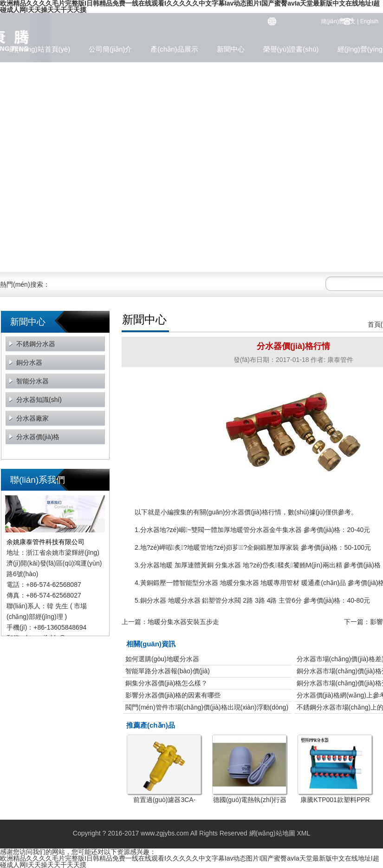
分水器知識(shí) (39, 400)
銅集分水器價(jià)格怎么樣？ (166, 683)
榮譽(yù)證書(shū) (291, 49)
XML (303, 833)
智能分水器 (32, 381)
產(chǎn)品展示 (174, 49)
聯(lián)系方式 (89, 68)
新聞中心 (231, 49)
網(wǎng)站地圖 (272, 833)
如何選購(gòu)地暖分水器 (162, 659)
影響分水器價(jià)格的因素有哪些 (173, 695)
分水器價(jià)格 (38, 437)
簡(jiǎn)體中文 (338, 21)
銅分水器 (29, 362)
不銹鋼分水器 (36, 344)
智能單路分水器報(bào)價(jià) (168, 671)
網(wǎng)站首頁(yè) (40, 49)
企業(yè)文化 (29, 68)
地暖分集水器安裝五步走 (183, 622)
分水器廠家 (32, 418)
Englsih (369, 21)
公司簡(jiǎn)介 (110, 49)
